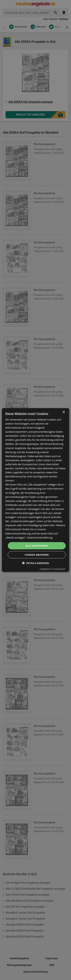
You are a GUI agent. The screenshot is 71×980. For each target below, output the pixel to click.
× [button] (64, 412)
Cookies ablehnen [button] (37, 555)
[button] (35, 563)
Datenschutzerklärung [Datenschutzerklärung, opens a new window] (40, 537)
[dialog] (35, 490)
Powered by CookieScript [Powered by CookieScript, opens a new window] (53, 569)
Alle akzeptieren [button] (37, 546)
